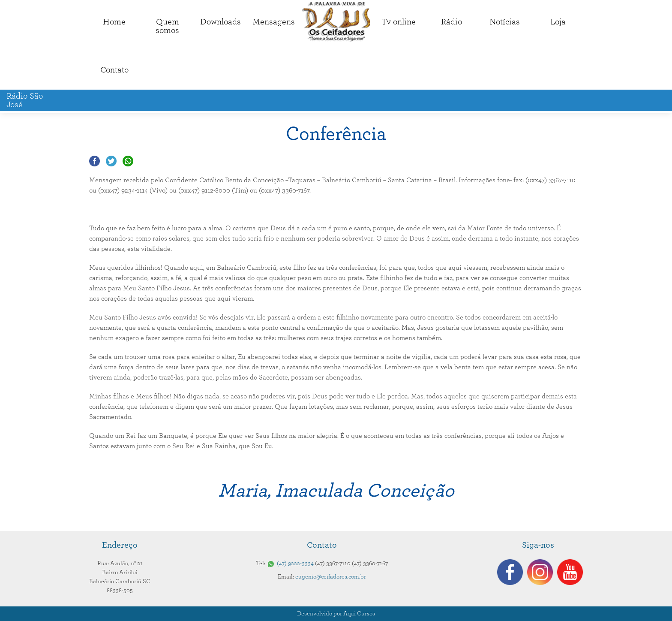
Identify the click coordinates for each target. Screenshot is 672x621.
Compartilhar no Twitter (111, 161)
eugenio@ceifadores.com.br (331, 577)
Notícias (505, 22)
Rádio (451, 22)
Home (114, 22)
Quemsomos (167, 26)
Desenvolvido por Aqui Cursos (336, 614)
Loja (558, 22)
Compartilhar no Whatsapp (128, 161)
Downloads (220, 22)
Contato (114, 70)
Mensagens (274, 22)
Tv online (399, 22)
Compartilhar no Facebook (94, 161)
